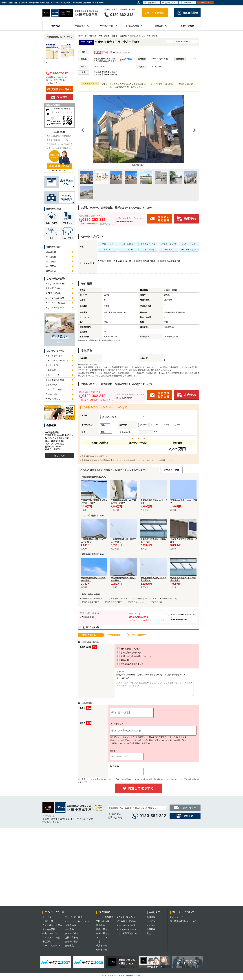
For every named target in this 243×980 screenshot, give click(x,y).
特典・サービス (53, 375)
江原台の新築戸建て (91, 602)
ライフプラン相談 (54, 389)
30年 (155, 425)
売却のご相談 (52, 394)
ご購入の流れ (52, 385)
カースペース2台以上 (55, 303)
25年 (166, 425)
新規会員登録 (190, 13)
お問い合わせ (188, 26)
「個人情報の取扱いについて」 (128, 782)
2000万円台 (51, 257)
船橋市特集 (102, 952)
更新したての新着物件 (56, 284)
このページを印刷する (61, 109)
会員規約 (151, 932)
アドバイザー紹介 (54, 356)
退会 (149, 936)
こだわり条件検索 (105, 920)
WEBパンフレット (54, 399)
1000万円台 (51, 252)
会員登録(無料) (88, 460)
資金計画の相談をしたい (125, 664)
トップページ (49, 920)
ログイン (151, 924)
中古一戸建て (68, 238)
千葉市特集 (102, 948)
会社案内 (69, 932)
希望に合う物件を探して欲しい (128, 656)
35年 (143, 425)
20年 (177, 425)
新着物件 (100, 928)
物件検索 (56, 26)
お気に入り (169, 3)
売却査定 (69, 948)
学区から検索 (103, 924)
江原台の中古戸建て (113, 602)
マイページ (152, 928)
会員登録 (151, 920)
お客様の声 (51, 370)
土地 (51, 238)
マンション (68, 223)
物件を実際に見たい (123, 649)
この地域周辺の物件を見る (105, 61)
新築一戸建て (51, 223)
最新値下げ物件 (53, 288)
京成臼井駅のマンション (146, 599)
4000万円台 (51, 266)
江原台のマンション (136, 602)
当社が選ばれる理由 (55, 380)
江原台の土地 (157, 602)
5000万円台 (51, 271)
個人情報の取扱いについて (183, 924)
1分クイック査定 (155, 13)
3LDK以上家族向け (54, 293)
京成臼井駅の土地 (170, 599)
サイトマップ (176, 920)
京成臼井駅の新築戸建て (92, 599)
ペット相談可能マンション (130, 936)
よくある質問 (52, 365)
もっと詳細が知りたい (124, 652)
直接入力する (110, 417)
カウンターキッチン (55, 308)
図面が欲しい (120, 660)
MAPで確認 (126, 59)
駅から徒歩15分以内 (55, 298)
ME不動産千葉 (87, 617)
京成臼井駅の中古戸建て (119, 599)
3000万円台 (51, 261)
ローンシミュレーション (62, 112)
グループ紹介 (72, 936)
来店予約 (47, 944)
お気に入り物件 (172, 470)
